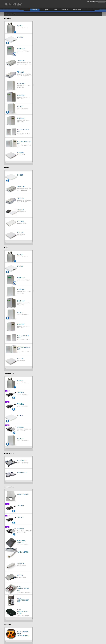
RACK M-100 (22, 472)
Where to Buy (78, 10)
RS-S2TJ (21, 153)
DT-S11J (20, 221)
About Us (65, 10)
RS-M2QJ (21, 84)
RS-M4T (20, 26)
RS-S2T (20, 37)
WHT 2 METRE (23, 552)
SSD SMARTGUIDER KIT (23, 600)
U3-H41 (20, 575)
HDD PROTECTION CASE (23, 612)
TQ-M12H (21, 60)
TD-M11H (21, 72)
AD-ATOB (21, 564)
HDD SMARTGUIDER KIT (23, 588)
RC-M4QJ (21, 95)
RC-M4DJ (21, 118)
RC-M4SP (21, 49)
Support (45, 10)
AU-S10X (21, 210)
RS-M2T (20, 107)
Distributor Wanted (91, 2)
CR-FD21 (21, 427)
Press (55, 10)
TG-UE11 (21, 404)
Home (8, 14)
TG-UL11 (21, 392)
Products (35, 10)
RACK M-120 (22, 461)
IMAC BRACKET (23, 494)
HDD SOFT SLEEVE (21, 541)
